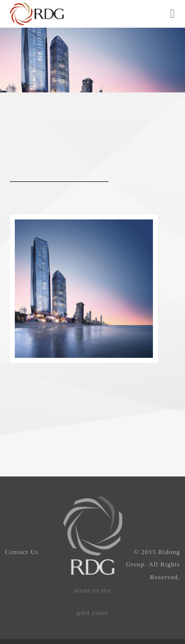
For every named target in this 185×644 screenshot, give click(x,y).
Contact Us (22, 552)
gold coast (92, 613)
